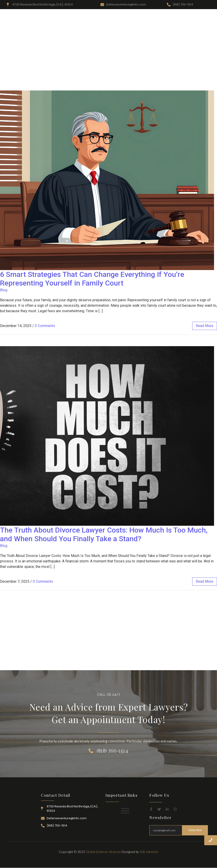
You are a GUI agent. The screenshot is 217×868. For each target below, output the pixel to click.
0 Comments (45, 326)
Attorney (168, 17)
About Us (103, 17)
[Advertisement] (108, 56)
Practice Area (146, 17)
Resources (123, 17)
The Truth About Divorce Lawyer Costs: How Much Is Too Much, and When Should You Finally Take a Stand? (104, 534)
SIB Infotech (149, 852)
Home (86, 17)
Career (185, 17)
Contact (202, 17)
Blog (4, 290)
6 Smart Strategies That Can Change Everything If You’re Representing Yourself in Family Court (92, 279)
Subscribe (195, 830)
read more (205, 326)
